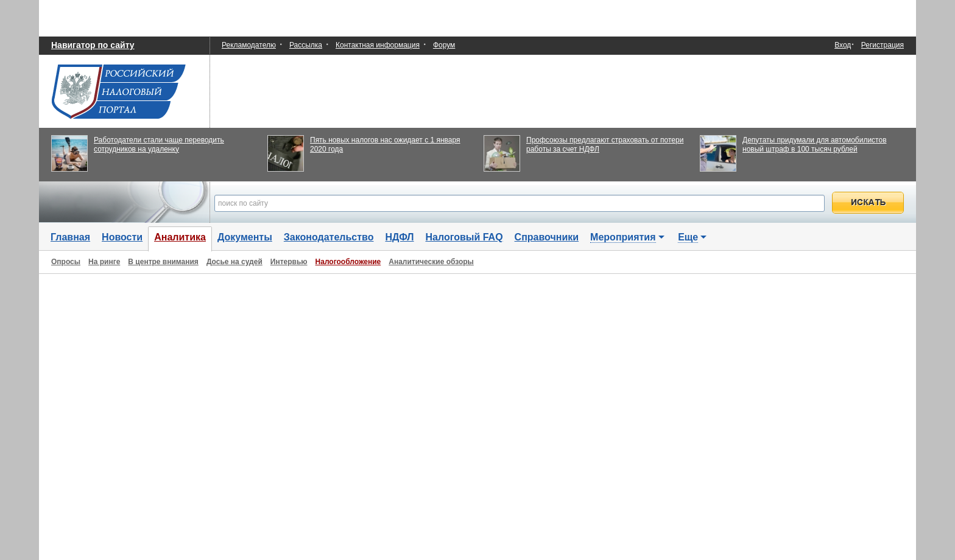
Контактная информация (378, 45)
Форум (444, 45)
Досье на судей (234, 262)
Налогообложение (348, 262)
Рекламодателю (249, 45)
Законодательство (329, 237)
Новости (122, 237)
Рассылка (306, 45)
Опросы (66, 262)
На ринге (104, 262)
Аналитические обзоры (431, 262)
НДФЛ (399, 237)
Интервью (289, 262)
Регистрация (883, 45)
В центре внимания (163, 262)
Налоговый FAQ (464, 237)
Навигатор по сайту (93, 45)
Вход (843, 45)
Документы (245, 237)
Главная (70, 237)
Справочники (547, 237)
